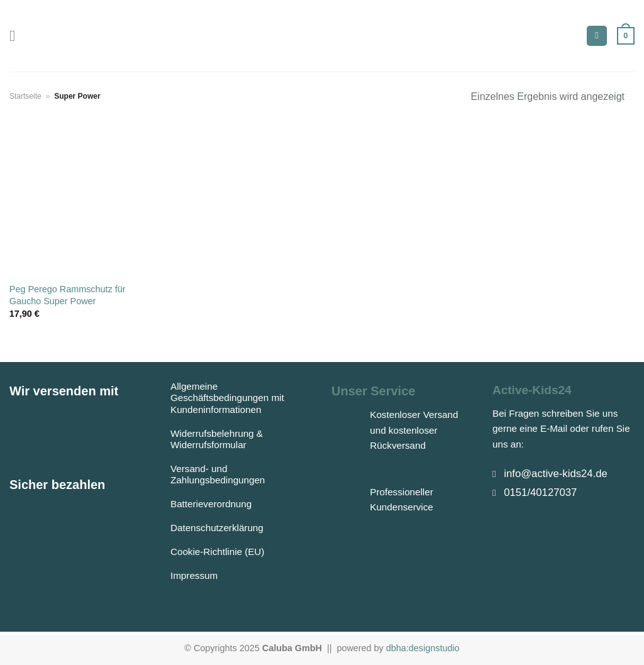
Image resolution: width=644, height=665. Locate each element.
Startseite (25, 96)
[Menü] (17, 36)
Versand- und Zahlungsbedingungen (218, 474)
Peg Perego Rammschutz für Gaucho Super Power (68, 295)
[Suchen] (597, 36)
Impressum (194, 575)
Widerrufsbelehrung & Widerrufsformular (217, 439)
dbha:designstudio (423, 648)
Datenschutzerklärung (217, 528)
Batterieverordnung (211, 504)
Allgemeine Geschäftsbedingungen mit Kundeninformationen (227, 398)
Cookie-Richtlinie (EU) (217, 552)
